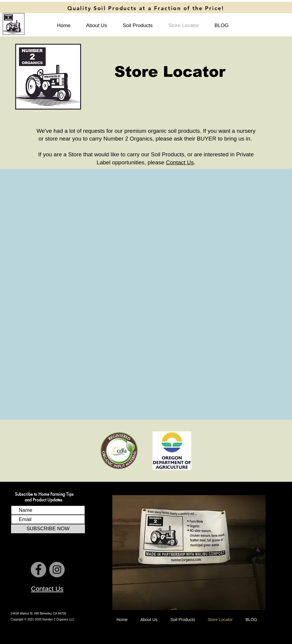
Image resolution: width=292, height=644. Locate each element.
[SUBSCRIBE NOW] (48, 529)
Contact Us (180, 162)
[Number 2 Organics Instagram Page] (57, 570)
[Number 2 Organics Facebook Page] (38, 570)
